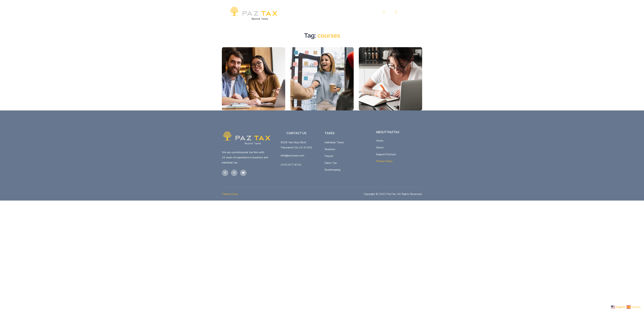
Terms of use (230, 255)
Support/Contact (386, 215)
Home (380, 201)
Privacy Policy (384, 222)
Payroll (329, 217)
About (380, 208)
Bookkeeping (332, 230)
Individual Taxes (334, 203)
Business (330, 210)
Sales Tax (331, 223)
